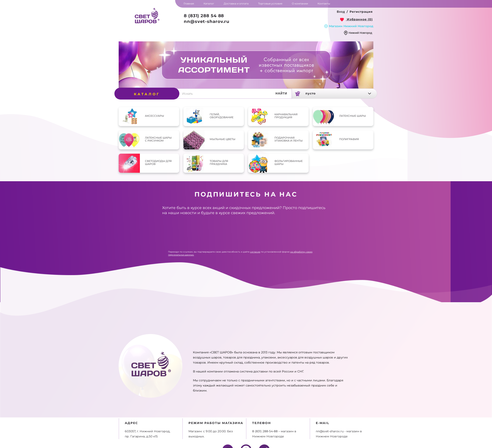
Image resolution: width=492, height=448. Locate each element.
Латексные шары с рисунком (158, 139)
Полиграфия (349, 139)
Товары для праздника (219, 162)
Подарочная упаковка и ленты (289, 139)
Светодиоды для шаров (158, 162)
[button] (341, 12)
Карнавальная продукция (286, 116)
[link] (356, 19)
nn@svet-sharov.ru (207, 21)
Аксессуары (155, 116)
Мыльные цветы (223, 139)
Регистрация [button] (361, 12)
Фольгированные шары (289, 162)
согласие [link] (255, 252)
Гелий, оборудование (222, 116)
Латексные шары (353, 116)
